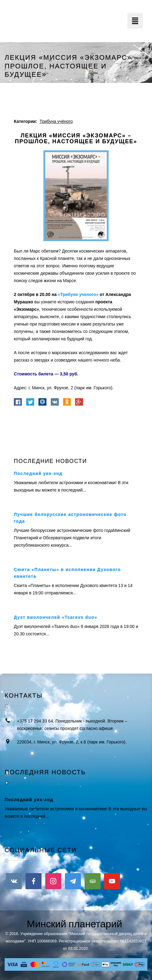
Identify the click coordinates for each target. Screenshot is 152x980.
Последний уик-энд (38, 473)
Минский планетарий (74, 924)
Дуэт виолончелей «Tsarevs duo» (56, 617)
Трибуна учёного (56, 121)
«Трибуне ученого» (78, 294)
